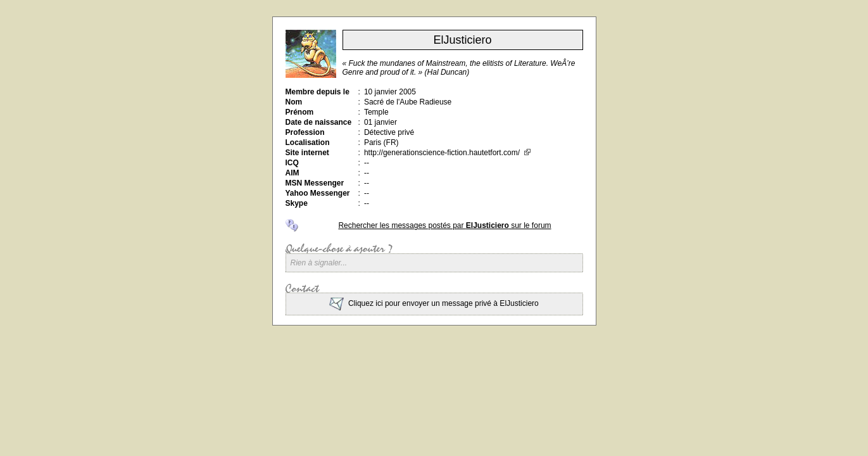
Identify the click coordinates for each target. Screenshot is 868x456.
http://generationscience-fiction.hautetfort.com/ (447, 153)
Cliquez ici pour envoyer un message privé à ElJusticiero (434, 303)
